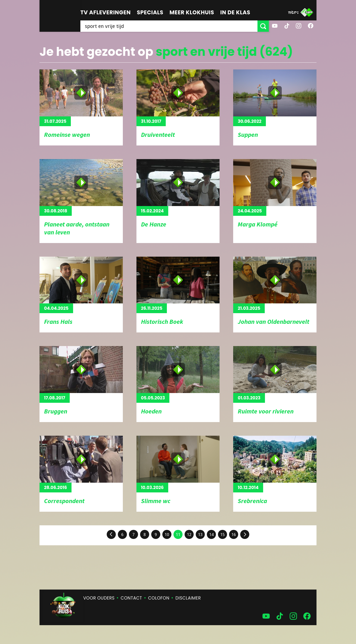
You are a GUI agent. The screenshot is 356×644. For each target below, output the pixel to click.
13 (200, 535)
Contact (131, 598)
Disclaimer (188, 598)
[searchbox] (169, 26)
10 (167, 535)
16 (234, 535)
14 (211, 535)
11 (178, 535)
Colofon (159, 598)
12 (189, 535)
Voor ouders (99, 598)
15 (222, 535)
